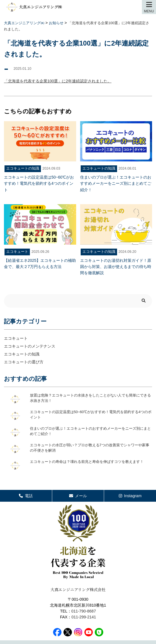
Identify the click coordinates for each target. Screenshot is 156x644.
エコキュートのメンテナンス (30, 346)
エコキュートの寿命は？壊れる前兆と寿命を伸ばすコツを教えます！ (87, 462)
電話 (26, 496)
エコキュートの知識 (22, 354)
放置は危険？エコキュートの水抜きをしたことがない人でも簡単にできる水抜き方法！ (90, 398)
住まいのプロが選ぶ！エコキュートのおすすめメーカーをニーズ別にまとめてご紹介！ (90, 431)
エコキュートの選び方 (24, 362)
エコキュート (16, 338)
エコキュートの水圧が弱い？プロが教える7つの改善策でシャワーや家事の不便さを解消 (90, 448)
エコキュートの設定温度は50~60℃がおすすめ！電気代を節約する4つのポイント (91, 415)
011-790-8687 (84, 611)
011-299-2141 (84, 617)
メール (78, 496)
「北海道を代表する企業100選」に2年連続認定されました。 (58, 81)
